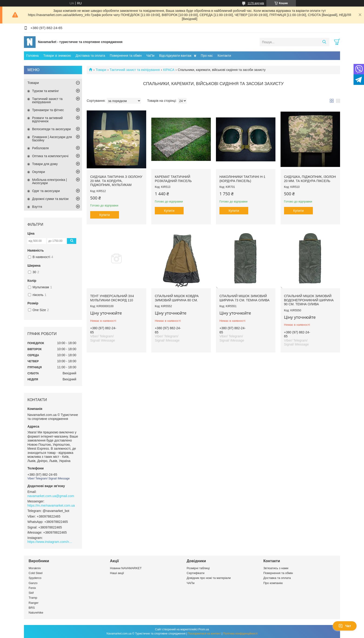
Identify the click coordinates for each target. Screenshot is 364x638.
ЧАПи (191, 583)
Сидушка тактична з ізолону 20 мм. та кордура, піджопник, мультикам (116, 181)
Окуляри (38, 172)
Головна (32, 56)
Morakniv (35, 568)
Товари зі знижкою (57, 56)
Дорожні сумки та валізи (50, 199)
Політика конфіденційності (240, 634)
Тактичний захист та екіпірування (135, 70)
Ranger (34, 603)
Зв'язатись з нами (276, 568)
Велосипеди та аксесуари (51, 129)
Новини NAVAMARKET (126, 568)
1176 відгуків (256, 3)
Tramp (33, 598)
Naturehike (36, 613)
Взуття (37, 207)
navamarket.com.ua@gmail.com (51, 496)
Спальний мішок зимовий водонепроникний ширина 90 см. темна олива (309, 300)
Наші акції (117, 573)
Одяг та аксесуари (46, 191)
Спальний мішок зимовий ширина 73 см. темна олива (245, 298)
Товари (101, 70)
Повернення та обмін (126, 56)
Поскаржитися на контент (204, 634)
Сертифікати (196, 573)
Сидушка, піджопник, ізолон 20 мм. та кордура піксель (310, 179)
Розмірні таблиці (198, 568)
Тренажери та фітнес (48, 110)
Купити (105, 215)
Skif (31, 593)
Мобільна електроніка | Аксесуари (50, 181)
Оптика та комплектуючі (50, 156)
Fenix (32, 588)
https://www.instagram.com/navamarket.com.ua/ (51, 542)
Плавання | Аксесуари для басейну (52, 139)
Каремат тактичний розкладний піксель (173, 179)
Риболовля (40, 148)
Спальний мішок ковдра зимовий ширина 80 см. (177, 298)
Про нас (207, 56)
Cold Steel (36, 573)
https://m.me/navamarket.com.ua (51, 505)
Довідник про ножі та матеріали (209, 578)
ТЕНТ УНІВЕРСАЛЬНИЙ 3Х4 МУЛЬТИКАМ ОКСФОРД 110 (112, 298)
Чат (345, 626)
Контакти (224, 56)
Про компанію (273, 583)
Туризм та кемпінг (45, 91)
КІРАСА (169, 70)
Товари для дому (45, 164)
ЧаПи (150, 56)
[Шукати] (324, 42)
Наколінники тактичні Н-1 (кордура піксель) (242, 179)
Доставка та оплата (90, 56)
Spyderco (35, 578)
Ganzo (33, 583)
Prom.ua (204, 629)
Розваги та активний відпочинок (47, 120)
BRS (32, 608)
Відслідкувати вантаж (175, 56)
